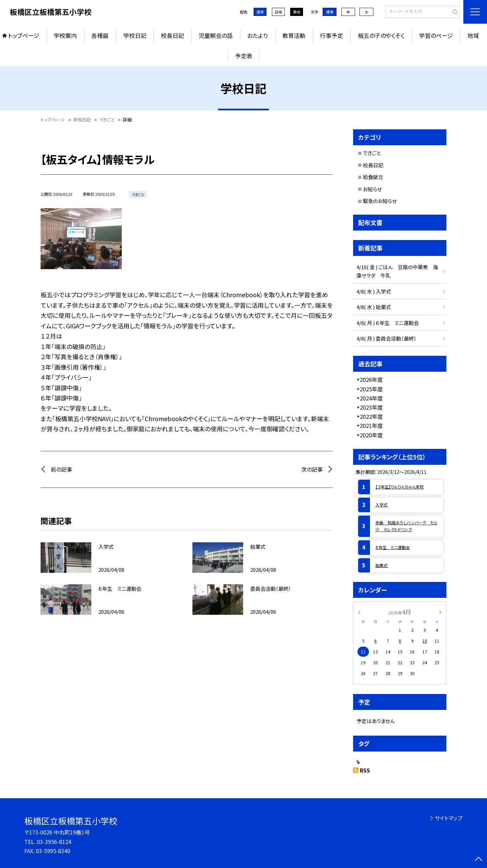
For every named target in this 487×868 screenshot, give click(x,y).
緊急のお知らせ (380, 201)
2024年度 (371, 398)
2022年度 (371, 416)
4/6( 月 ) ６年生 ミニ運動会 (388, 323)
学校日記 (135, 35)
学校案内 (65, 35)
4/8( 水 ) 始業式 (374, 307)
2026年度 (371, 379)
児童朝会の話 (216, 35)
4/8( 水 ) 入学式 (374, 291)
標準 (330, 12)
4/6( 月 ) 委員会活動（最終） (387, 338)
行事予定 (331, 35)
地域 (473, 35)
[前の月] (359, 612)
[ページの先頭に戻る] (479, 860)
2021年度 (371, 426)
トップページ (24, 35)
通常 (260, 12)
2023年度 (371, 407)
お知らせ (372, 189)
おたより (258, 35)
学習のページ (436, 35)
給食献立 (373, 177)
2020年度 (371, 435)
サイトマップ (449, 818)
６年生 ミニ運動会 (393, 547)
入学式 (381, 505)
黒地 (297, 12)
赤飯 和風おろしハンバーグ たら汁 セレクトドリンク (406, 526)
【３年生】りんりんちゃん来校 (400, 487)
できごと (372, 153)
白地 (278, 12)
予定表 (244, 56)
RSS (365, 770)
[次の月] (440, 612)
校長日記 (172, 35)
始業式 (381, 565)
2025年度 (371, 389)
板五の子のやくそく (381, 35)
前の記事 (61, 469)
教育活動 (294, 35)
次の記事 (312, 469)
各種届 (100, 35)
